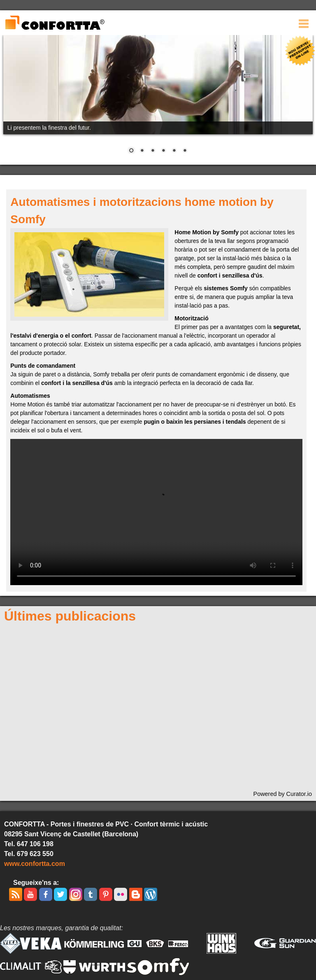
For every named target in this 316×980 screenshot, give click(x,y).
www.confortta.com (35, 864)
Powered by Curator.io (283, 794)
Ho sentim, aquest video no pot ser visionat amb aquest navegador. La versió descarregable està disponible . (156, 512)
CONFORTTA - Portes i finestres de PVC (55, 23)
